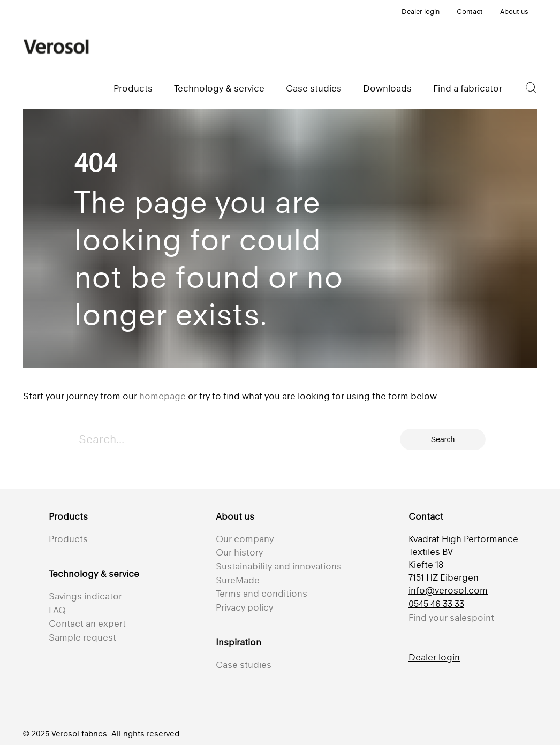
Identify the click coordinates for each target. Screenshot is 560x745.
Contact (470, 12)
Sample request (82, 637)
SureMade (238, 580)
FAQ (57, 610)
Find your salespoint (451, 618)
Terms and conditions (262, 594)
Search (443, 439)
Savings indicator (85, 596)
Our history (239, 552)
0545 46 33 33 (436, 604)
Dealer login (421, 12)
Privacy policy (244, 607)
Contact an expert (87, 624)
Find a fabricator (468, 88)
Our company (245, 539)
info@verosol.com (448, 590)
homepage (162, 396)
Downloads (387, 88)
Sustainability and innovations (279, 566)
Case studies (314, 88)
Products (133, 88)
